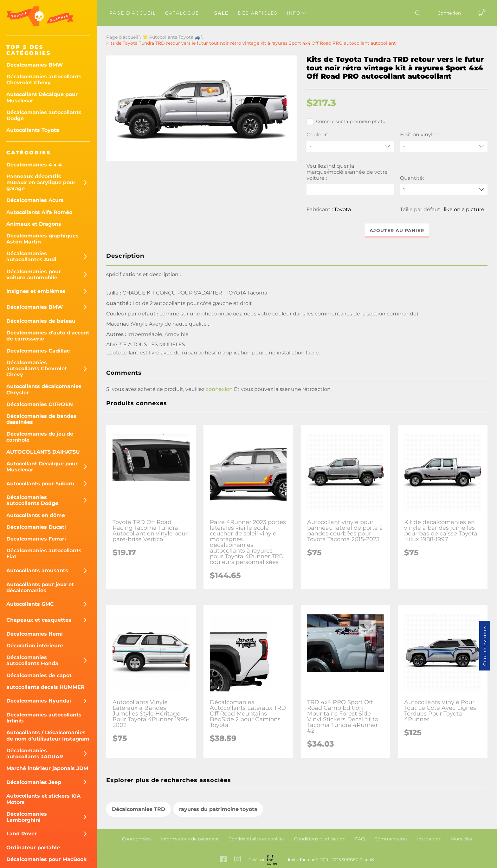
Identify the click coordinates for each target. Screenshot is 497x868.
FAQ (360, 839)
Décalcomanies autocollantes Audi (31, 256)
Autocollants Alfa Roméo (39, 212)
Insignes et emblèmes (36, 291)
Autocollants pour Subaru (40, 484)
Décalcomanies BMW (35, 65)
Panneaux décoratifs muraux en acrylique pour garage (41, 182)
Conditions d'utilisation (320, 839)
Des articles (258, 13)
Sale (221, 13)
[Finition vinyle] (444, 146)
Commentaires (391, 839)
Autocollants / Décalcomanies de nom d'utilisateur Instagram (48, 735)
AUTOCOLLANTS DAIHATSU (43, 452)
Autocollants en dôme (36, 515)
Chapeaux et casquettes (39, 620)
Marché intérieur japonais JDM (47, 768)
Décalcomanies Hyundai (39, 701)
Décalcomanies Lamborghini (27, 817)
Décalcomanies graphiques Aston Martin (42, 239)
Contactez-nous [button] (485, 646)
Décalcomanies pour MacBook (47, 859)
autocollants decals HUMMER (45, 687)
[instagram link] (238, 860)
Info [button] (297, 13)
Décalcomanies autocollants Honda (32, 660)
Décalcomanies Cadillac (38, 351)
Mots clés (461, 839)
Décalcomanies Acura (35, 200)
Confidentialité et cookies (257, 839)
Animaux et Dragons (34, 224)
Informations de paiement (190, 839)
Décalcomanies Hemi (35, 634)
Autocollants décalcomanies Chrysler (44, 389)
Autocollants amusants (37, 570)
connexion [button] (219, 389)
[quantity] (444, 190)
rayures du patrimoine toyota (218, 809)
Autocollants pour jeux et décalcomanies (40, 587)
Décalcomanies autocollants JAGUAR (35, 754)
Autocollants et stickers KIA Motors (43, 799)
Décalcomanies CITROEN (40, 404)
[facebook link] (223, 860)
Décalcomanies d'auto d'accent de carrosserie (48, 336)
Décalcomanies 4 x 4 (34, 165)
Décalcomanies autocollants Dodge (44, 115)
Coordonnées (137, 839)
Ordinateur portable (33, 848)
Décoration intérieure (35, 646)
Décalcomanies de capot (39, 675)
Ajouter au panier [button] (397, 230)
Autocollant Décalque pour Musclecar (42, 97)
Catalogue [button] (185, 13)
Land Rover (22, 834)
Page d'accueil (133, 13)
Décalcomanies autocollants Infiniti (44, 718)
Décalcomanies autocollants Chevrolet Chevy (44, 80)
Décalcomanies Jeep (34, 782)
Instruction (429, 839)
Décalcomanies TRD (139, 809)
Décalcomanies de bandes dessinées (41, 419)
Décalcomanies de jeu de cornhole (40, 437)
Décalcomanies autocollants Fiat (44, 554)
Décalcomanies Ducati (36, 527)
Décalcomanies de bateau (41, 321)
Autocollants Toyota (33, 130)
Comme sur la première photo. (347, 122)
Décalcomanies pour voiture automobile (34, 275)
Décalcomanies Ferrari (36, 539)
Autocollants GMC (30, 604)
